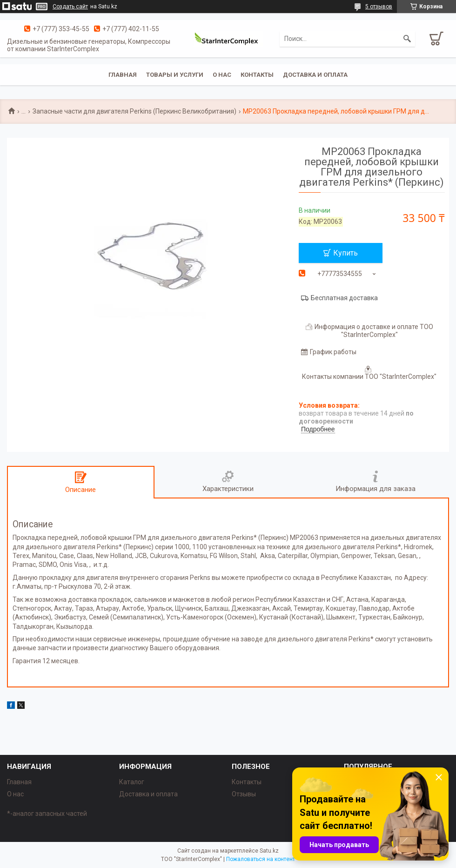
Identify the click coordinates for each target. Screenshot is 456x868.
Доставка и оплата (315, 75)
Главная (123, 75)
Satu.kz (269, 851)
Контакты (257, 75)
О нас (222, 75)
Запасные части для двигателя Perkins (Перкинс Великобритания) (134, 111)
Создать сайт (70, 7)
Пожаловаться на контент (261, 859)
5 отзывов (379, 7)
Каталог (132, 782)
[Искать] (407, 39)
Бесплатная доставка (344, 298)
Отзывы (244, 794)
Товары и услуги (175, 75)
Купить (345, 253)
